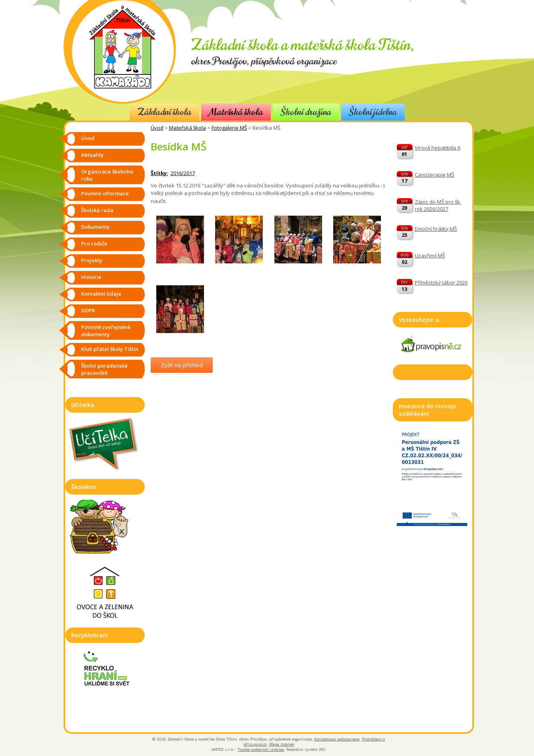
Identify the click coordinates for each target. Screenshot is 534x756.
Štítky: (159, 173)
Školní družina (306, 112)
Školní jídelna (373, 112)
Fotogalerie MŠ (229, 128)
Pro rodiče (94, 244)
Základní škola (164, 112)
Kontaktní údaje (101, 294)
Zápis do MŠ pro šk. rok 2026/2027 (438, 205)
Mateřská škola (236, 112)
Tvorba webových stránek (261, 749)
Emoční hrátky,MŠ (436, 229)
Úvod (157, 128)
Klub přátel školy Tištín (110, 349)
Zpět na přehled (182, 365)
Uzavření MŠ (430, 255)
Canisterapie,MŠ (434, 175)
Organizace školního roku (107, 175)
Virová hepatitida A (438, 148)
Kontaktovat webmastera (337, 739)
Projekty (92, 260)
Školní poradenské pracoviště (104, 369)
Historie (91, 277)
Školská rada (97, 210)
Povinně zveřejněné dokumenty (106, 331)
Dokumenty (95, 227)
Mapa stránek (282, 744)
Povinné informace (105, 193)
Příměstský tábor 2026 (441, 283)
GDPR (88, 310)
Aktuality (92, 155)
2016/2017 (183, 173)
